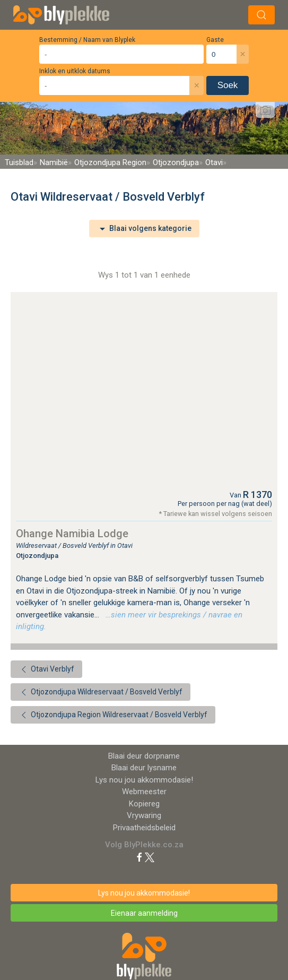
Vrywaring (144, 815)
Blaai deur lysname (144, 768)
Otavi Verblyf (46, 669)
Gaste (215, 40)
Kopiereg (144, 804)
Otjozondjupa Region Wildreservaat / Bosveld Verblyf (113, 715)
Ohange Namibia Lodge (72, 534)
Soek (228, 85)
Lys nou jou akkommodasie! (144, 780)
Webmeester (144, 792)
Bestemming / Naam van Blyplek (87, 40)
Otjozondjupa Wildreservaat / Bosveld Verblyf (101, 692)
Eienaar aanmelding (144, 913)
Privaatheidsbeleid (144, 828)
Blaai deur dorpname (144, 756)
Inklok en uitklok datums (75, 71)
